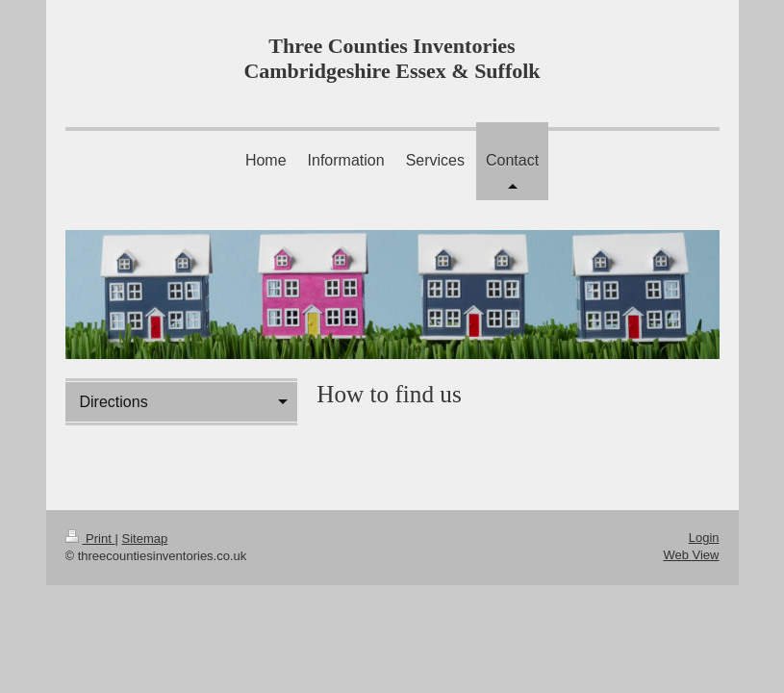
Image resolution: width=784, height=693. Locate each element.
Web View (691, 555)
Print (90, 539)
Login (704, 538)
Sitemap (144, 539)
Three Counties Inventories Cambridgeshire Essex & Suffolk (392, 58)
